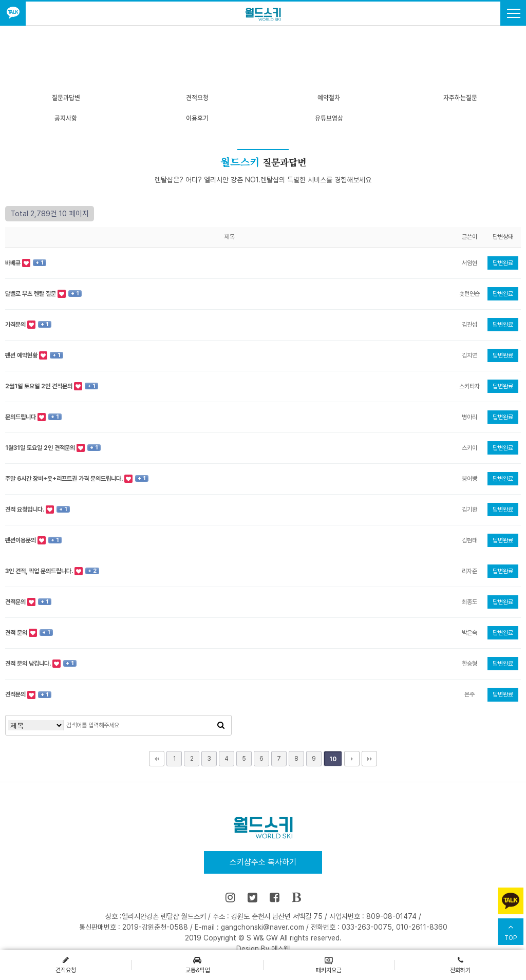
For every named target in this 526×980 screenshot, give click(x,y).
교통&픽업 (198, 964)
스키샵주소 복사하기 (263, 862)
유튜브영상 (329, 118)
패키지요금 (329, 964)
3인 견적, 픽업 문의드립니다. (40, 571)
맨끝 (369, 759)
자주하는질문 (460, 98)
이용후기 (197, 118)
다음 (352, 759)
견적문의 (16, 602)
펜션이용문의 (21, 540)
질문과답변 (66, 98)
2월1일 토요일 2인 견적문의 (40, 386)
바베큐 (14, 263)
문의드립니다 (21, 417)
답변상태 (503, 237)
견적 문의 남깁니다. (29, 664)
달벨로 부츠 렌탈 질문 (31, 294)
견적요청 (197, 98)
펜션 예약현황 (22, 355)
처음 (157, 759)
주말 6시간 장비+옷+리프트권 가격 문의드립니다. (65, 479)
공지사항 (66, 118)
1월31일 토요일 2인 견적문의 (41, 448)
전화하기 (460, 964)
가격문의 (16, 325)
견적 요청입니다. (25, 510)
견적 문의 (17, 633)
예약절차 (329, 98)
